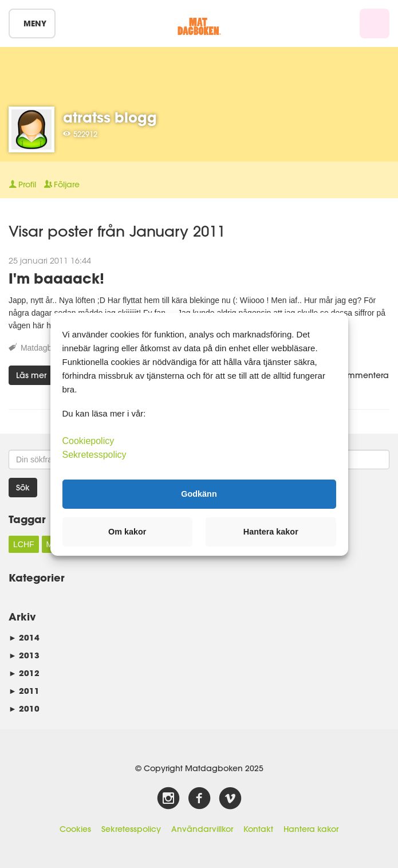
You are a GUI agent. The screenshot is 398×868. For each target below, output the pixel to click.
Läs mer (31, 375)
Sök (23, 488)
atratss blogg (110, 117)
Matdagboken (45, 348)
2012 (24, 673)
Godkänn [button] (199, 494)
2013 (24, 655)
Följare (62, 184)
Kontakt (258, 829)
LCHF (24, 544)
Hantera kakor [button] (271, 532)
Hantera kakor (311, 829)
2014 (24, 637)
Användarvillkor (202, 829)
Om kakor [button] (127, 532)
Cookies (75, 829)
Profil (22, 184)
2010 (24, 708)
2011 (24, 691)
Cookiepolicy (88, 440)
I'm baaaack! (56, 278)
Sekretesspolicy (131, 829)
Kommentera (358, 375)
